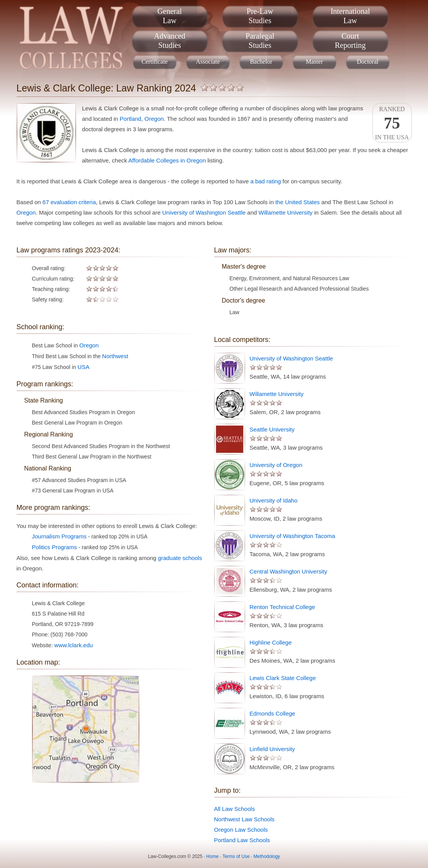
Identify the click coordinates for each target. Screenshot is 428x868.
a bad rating (266, 181)
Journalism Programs (59, 536)
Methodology (267, 856)
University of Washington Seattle (204, 212)
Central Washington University (288, 571)
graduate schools (180, 558)
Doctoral (368, 62)
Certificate (155, 62)
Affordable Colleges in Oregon (167, 160)
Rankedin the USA (392, 123)
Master (314, 62)
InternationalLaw (350, 16)
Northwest (115, 356)
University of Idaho (274, 500)
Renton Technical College (283, 607)
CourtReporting (350, 41)
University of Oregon (276, 465)
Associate (208, 62)
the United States (297, 202)
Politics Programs (55, 547)
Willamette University (286, 212)
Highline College (271, 642)
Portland (130, 119)
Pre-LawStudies (260, 16)
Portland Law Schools (242, 840)
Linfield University (272, 749)
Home (212, 856)
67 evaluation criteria (69, 202)
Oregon (154, 119)
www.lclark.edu (74, 645)
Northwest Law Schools (244, 819)
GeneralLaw (170, 16)
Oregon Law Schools (241, 830)
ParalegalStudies (260, 41)
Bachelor (261, 62)
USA (84, 367)
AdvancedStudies (170, 41)
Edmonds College (272, 713)
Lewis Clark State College (283, 678)
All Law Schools (235, 809)
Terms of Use (236, 856)
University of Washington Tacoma (293, 536)
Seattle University (272, 429)
